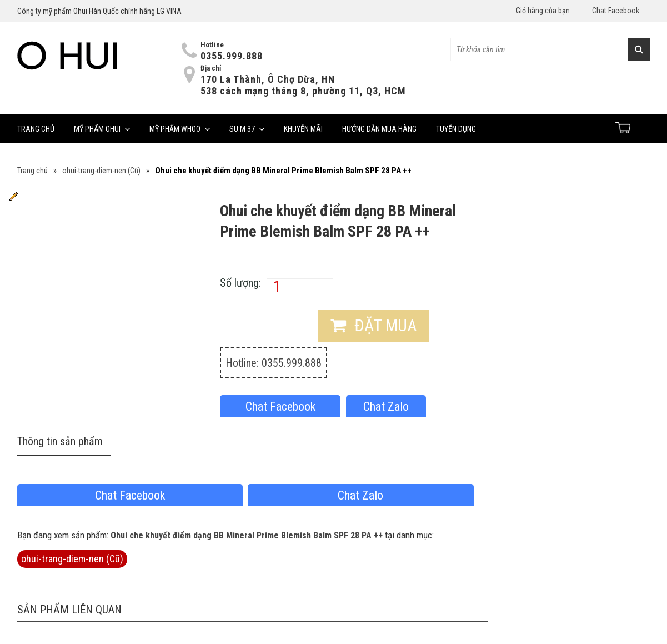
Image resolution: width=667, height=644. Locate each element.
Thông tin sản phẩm (60, 442)
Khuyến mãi (303, 129)
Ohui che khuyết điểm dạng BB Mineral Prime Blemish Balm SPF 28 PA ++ (247, 535)
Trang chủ (36, 129)
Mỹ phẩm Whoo (180, 129)
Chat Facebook (616, 11)
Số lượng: (240, 283)
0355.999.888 (232, 56)
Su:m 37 (247, 129)
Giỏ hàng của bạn (543, 11)
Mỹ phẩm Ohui (102, 129)
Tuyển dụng (456, 129)
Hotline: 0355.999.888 (274, 363)
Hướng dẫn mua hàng (379, 129)
